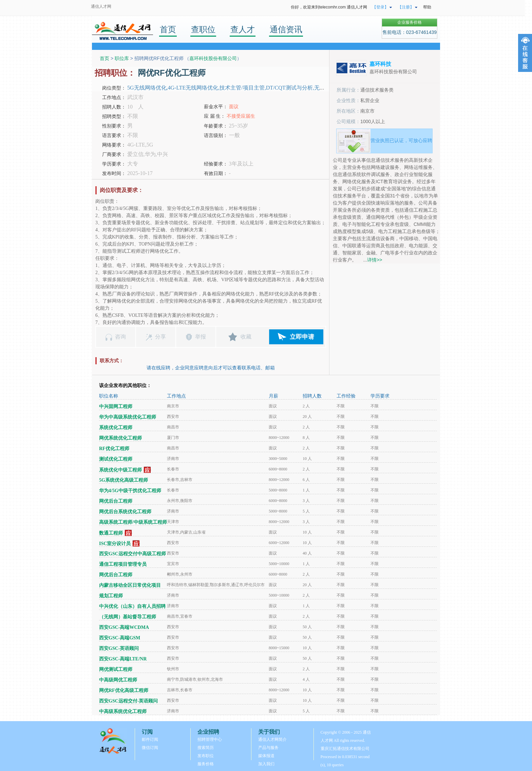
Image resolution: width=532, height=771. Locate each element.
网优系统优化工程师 (120, 438)
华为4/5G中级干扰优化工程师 (130, 491)
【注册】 (406, 7)
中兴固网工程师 (116, 407)
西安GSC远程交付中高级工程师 (132, 554)
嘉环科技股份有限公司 (213, 58)
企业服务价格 (410, 22)
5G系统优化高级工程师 (123, 480)
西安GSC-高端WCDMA (124, 627)
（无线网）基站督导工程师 (128, 617)
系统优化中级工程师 (120, 470)
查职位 (203, 29)
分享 (160, 337)
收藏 (246, 337)
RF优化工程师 (114, 449)
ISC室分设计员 (115, 544)
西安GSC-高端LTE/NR (123, 659)
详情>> (375, 260)
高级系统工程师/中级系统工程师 (133, 522)
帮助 (427, 7)
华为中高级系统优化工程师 (128, 417)
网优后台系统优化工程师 (125, 512)
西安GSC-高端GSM (120, 638)
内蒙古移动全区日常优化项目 (130, 585)
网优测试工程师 (116, 669)
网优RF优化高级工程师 (124, 690)
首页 (168, 29)
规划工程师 (111, 596)
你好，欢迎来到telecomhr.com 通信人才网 (329, 7)
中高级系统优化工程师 (123, 711)
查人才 (243, 29)
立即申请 (302, 337)
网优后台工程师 (116, 501)
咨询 (120, 337)
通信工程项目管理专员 (123, 564)
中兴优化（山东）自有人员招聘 (132, 606)
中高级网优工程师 (118, 680)
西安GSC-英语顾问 (119, 648)
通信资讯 (286, 29)
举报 (201, 337)
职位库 (122, 58)
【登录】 (380, 7)
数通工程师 (111, 533)
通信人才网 (101, 6)
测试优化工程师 (116, 459)
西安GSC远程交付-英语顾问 (128, 701)
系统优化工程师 (116, 428)
